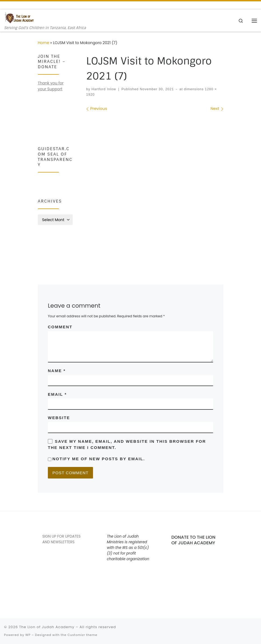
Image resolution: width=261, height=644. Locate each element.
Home (44, 43)
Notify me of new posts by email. (99, 459)
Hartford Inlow (104, 89)
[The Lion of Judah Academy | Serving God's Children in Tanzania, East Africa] (19, 18)
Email (57, 394)
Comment (60, 327)
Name (57, 371)
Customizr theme (82, 635)
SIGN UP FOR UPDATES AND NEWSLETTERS (61, 539)
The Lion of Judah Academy (47, 627)
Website (59, 418)
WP (28, 635)
